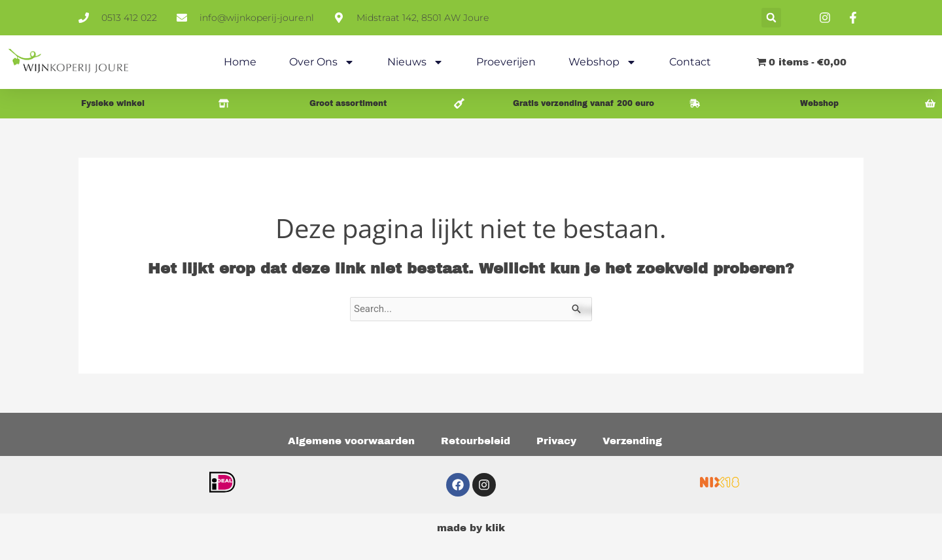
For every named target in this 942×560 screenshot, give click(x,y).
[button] (771, 18)
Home (240, 62)
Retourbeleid (476, 441)
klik (495, 528)
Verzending (632, 441)
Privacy (556, 441)
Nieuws (415, 62)
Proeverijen (506, 62)
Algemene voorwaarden (351, 441)
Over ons (322, 62)
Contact (690, 62)
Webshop (602, 62)
